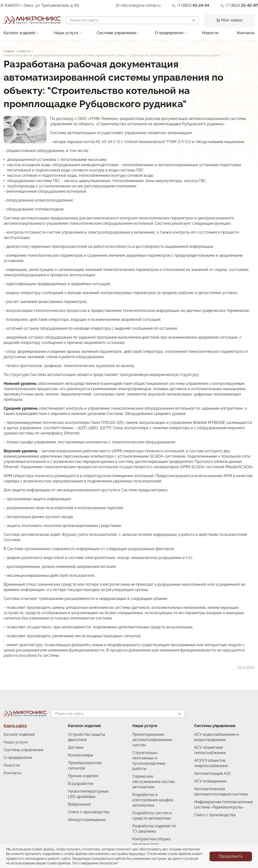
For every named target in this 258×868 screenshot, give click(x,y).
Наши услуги (66, 33)
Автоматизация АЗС (213, 773)
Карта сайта (15, 726)
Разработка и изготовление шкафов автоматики (153, 800)
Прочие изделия (83, 776)
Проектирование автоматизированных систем (152, 740)
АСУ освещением (210, 781)
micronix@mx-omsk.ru (141, 5)
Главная (9, 51)
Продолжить (231, 856)
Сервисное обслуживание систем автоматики (154, 782)
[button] (25, 130)
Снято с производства (89, 812)
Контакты (246, 33)
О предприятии (169, 33)
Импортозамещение (87, 820)
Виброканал (79, 804)
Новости (210, 33)
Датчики (76, 747)
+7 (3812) (193, 5)
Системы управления (116, 33)
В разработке (81, 784)
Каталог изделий (19, 33)
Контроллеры (81, 755)
